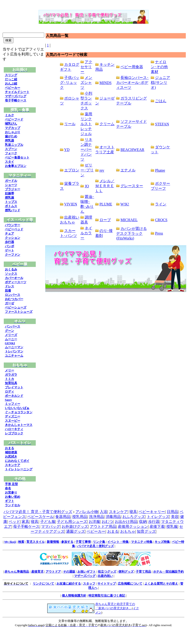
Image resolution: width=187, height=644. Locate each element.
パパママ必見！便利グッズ (95, 546)
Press (159, 233)
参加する (67, 542)
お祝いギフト (87, 572)
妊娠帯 (10, 193)
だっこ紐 (11, 79)
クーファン (13, 255)
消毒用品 (113, 517)
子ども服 (48, 522)
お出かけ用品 (126, 522)
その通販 (69, 572)
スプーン (11, 149)
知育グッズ (146, 531)
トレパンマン (14, 351)
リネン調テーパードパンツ (86, 149)
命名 (8, 488)
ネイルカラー (86, 233)
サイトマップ (107, 584)
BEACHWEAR (132, 150)
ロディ (10, 391)
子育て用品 (143, 572)
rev (102, 170)
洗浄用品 (96, 517)
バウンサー (13, 225)
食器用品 (63, 517)
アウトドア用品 (103, 526)
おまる (10, 448)
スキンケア (13, 465)
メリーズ (11, 335)
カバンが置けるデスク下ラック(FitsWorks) (131, 233)
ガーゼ (10, 303)
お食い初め (13, 497)
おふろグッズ (134, 517)
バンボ (10, 246)
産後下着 (157, 526)
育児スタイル (36, 542)
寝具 (133, 512)
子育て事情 (83, 542)
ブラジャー (13, 189)
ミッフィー (13, 404)
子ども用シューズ (72, 522)
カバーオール (14, 278)
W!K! (125, 204)
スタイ (10, 162)
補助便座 (11, 452)
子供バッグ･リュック (70, 83)
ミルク (10, 115)
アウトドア (53, 572)
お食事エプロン (16, 166)
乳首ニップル (14, 145)
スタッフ (89, 584)
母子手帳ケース (16, 100)
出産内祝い (105, 576)
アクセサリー (86, 67)
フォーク (11, 153)
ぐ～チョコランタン (19, 412)
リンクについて (43, 584)
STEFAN (162, 124)
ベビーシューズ (16, 307)
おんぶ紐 (11, 83)
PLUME (106, 204)
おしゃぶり (13, 132)
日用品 (172, 512)
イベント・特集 (118, 542)
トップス (11, 202)
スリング (11, 75)
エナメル (128, 170)
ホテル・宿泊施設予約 (168, 572)
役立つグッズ (107, 572)
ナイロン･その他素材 (159, 67)
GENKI (10, 343)
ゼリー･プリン (87, 170)
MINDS (106, 83)
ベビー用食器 (132, 67)
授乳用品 (80, 517)
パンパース (13, 326)
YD (67, 150)
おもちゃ (128, 531)
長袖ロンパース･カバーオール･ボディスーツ (132, 83)
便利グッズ (126, 572)
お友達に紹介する (69, 584)
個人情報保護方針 (74, 596)
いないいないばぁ (17, 408)
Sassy (8, 400)
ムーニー (11, 339)
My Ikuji (10, 542)
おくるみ (11, 269)
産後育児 (37, 572)
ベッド (14, 522)
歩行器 (10, 242)
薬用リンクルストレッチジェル (86, 124)
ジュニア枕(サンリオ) (160, 83)
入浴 (103, 512)
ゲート (10, 250)
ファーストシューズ (19, 312)
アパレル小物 (87, 512)
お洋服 (94, 522)
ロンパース (13, 295)
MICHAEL (129, 220)
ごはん (161, 101)
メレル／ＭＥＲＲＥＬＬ (105, 186)
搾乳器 (10, 141)
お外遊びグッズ (75, 526)
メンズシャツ (86, 83)
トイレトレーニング (19, 469)
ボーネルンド (14, 396)
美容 (175, 517)
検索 (21, 542)
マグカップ (13, 128)
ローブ (105, 220)
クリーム (107, 124)
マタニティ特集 (142, 542)
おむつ (107, 522)
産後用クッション (133, 526)
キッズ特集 (162, 542)
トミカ (10, 379)
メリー (10, 370)
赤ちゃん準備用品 (17, 572)
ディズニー (13, 416)
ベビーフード (14, 119)
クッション (13, 238)
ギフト (10, 501)
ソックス (11, 274)
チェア (10, 233)
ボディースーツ (16, 282)
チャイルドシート (17, 92)
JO (87, 186)
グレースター (132, 186)
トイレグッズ (158, 517)
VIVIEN (71, 204)
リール (70, 124)
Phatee (160, 170)
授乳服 (10, 198)
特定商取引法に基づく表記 (107, 596)
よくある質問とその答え (161, 584)
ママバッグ (51, 526)
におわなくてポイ (17, 461)
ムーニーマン (14, 347)
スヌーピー (13, 421)
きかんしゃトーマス (19, 425)
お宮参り (11, 492)
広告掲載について (130, 584)
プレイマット (14, 387)
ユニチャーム (14, 356)
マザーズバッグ (16, 96)
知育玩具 (11, 383)
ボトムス (11, 206)
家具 (25, 522)
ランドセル (13, 505)
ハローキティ (14, 429)
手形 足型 (11, 484)
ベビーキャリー (152, 512)
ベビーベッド (14, 229)
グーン (10, 331)
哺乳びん (11, 124)
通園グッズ (76, 531)
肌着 (8, 291)
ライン (161, 204)
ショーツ (11, 185)
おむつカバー (14, 299)
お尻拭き (11, 457)
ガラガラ (11, 375)
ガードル (11, 181)
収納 (143, 522)
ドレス (10, 286)
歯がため (11, 136)
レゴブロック (14, 433)
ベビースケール (40, 517)
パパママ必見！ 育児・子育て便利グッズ (38, 512)
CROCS (161, 220)
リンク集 (99, 542)
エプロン (72, 170)
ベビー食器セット (17, 157)
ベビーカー (13, 88)
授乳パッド (13, 210)
